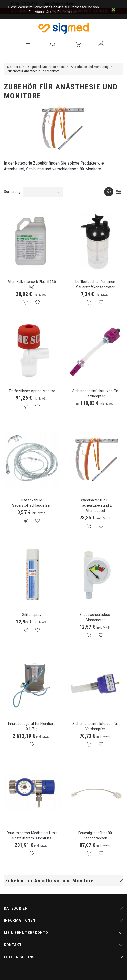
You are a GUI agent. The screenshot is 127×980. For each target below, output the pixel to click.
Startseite (14, 67)
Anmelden (101, 44)
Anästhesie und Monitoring (90, 67)
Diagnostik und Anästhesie (46, 67)
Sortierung (12, 192)
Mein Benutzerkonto (26, 933)
